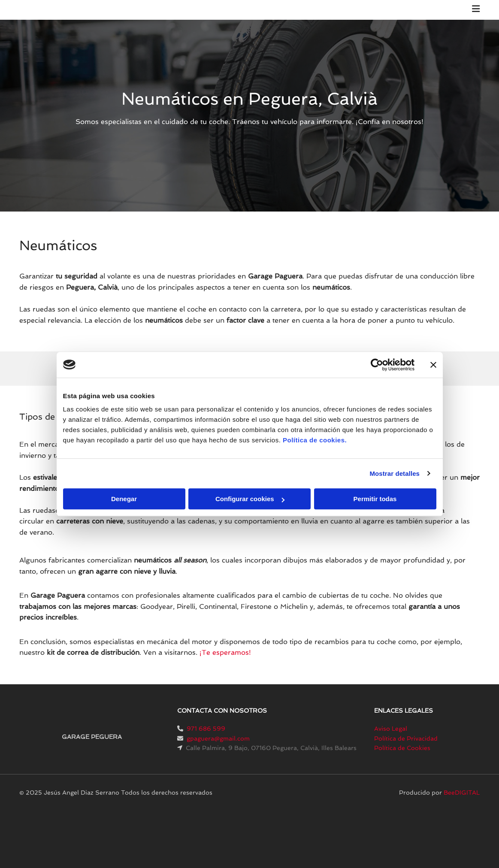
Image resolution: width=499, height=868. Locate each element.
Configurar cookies (250, 499)
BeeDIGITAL (462, 792)
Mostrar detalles (395, 473)
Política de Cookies (402, 748)
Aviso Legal (391, 729)
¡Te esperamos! (225, 652)
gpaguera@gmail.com (218, 738)
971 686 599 (206, 729)
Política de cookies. (315, 440)
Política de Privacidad (406, 738)
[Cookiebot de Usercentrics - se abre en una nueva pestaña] (377, 365)
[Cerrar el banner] (433, 365)
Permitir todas (375, 499)
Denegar (124, 499)
